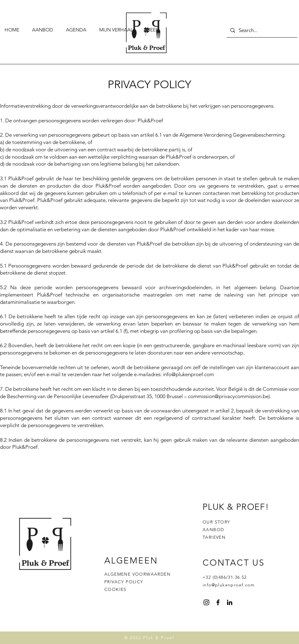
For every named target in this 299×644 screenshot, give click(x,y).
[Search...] (261, 30)
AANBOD (213, 530)
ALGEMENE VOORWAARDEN (137, 574)
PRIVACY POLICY (124, 582)
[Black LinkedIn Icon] (230, 602)
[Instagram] (206, 602)
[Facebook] (218, 602)
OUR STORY (216, 522)
